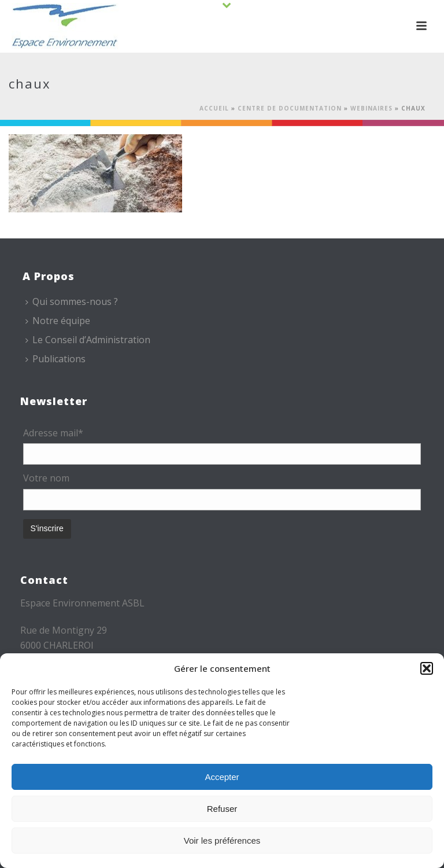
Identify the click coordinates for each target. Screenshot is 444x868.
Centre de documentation (290, 108)
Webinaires (371, 108)
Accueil (214, 108)
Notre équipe (58, 321)
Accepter (222, 777)
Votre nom (46, 478)
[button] (427, 668)
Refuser (222, 809)
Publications (55, 359)
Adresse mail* (53, 433)
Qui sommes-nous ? (72, 301)
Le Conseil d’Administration (88, 340)
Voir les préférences (222, 841)
